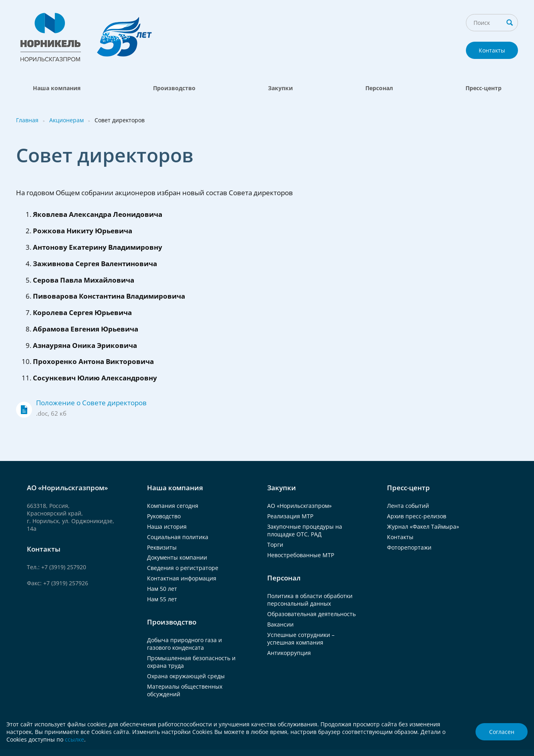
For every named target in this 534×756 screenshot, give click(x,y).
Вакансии (280, 624)
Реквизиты (162, 547)
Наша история (167, 527)
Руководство (164, 516)
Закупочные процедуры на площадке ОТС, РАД (305, 530)
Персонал (379, 88)
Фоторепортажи (409, 547)
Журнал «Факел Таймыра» (423, 527)
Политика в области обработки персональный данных (310, 600)
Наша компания (57, 88)
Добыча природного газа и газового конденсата (184, 644)
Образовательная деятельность (311, 614)
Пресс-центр (484, 88)
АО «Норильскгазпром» (299, 506)
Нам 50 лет (162, 589)
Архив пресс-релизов (417, 516)
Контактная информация (182, 578)
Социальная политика (178, 537)
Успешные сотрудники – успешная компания (301, 639)
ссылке (75, 739)
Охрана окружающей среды (186, 676)
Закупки (280, 88)
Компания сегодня (173, 506)
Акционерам (66, 120)
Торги (275, 545)
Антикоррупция (289, 653)
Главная (27, 120)
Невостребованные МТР (301, 555)
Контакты (492, 50)
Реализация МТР (290, 516)
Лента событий (408, 506)
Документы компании (177, 557)
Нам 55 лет (162, 599)
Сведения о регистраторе (183, 568)
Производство (174, 88)
